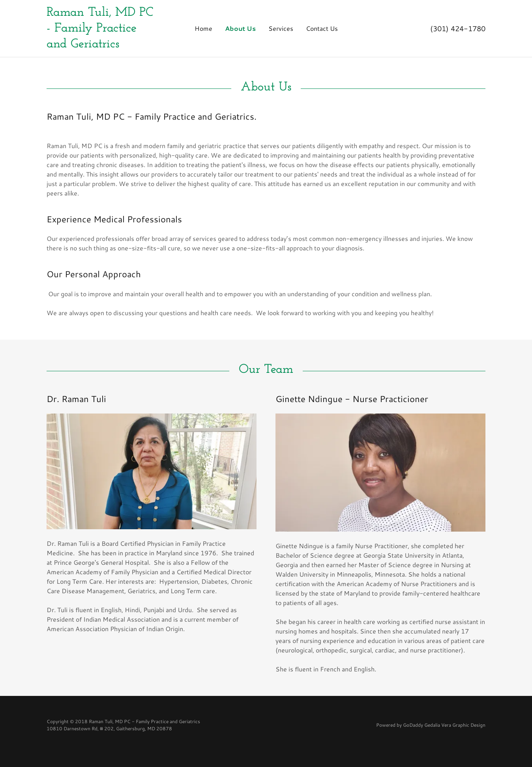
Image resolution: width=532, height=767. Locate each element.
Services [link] (281, 28)
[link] (101, 28)
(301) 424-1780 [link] (458, 28)
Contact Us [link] (322, 28)
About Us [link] (240, 28)
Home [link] (203, 28)
